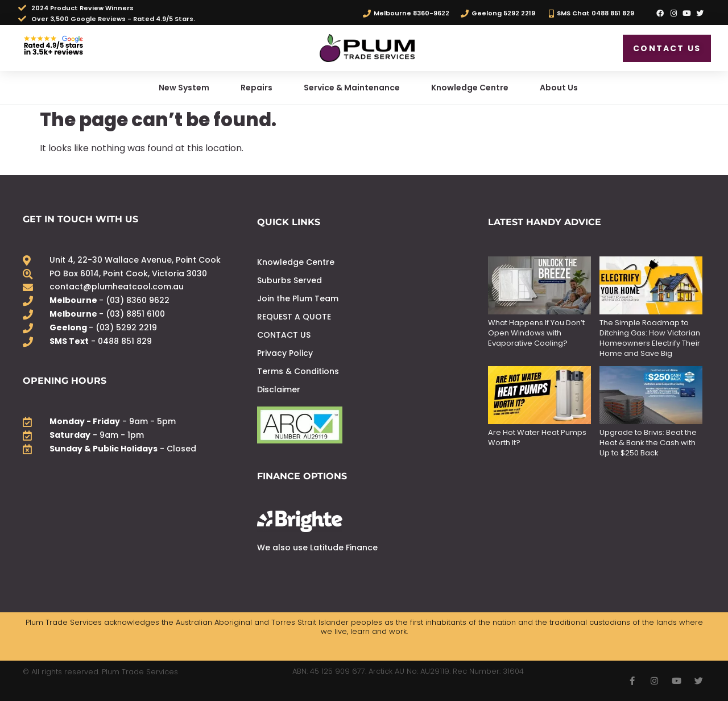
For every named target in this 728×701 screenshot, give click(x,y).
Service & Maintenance (352, 88)
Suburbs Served (289, 280)
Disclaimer (279, 389)
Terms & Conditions (298, 371)
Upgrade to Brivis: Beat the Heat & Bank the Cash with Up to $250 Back (648, 443)
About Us (559, 88)
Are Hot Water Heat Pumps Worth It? (537, 437)
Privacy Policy (285, 353)
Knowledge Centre (470, 88)
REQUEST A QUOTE (294, 317)
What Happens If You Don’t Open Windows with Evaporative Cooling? (536, 333)
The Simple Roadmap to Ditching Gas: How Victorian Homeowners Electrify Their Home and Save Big (650, 338)
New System (184, 88)
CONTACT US (284, 335)
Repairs (257, 88)
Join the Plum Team (298, 298)
